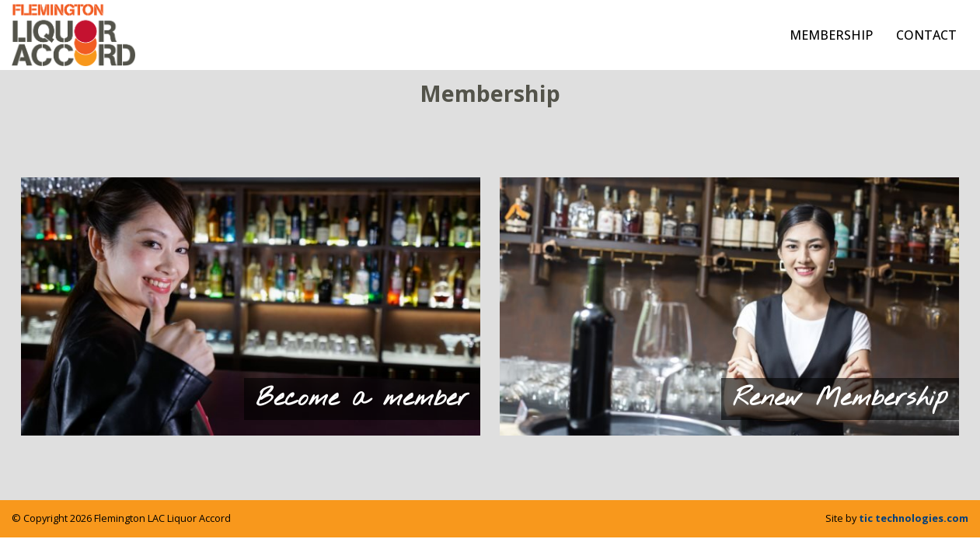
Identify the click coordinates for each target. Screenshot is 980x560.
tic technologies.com (914, 518)
